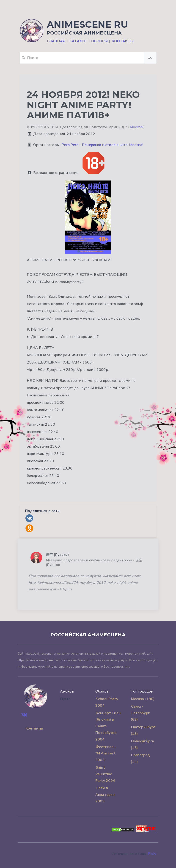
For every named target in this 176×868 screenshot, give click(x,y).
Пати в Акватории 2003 (105, 795)
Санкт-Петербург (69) (140, 713)
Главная (56, 41)
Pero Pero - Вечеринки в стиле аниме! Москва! (102, 145)
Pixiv (152, 854)
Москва (136, 127)
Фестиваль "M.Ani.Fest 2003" (106, 754)
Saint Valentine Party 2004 (105, 774)
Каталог (78, 41)
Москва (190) (143, 699)
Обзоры (99, 41)
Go (150, 58)
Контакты (123, 41)
